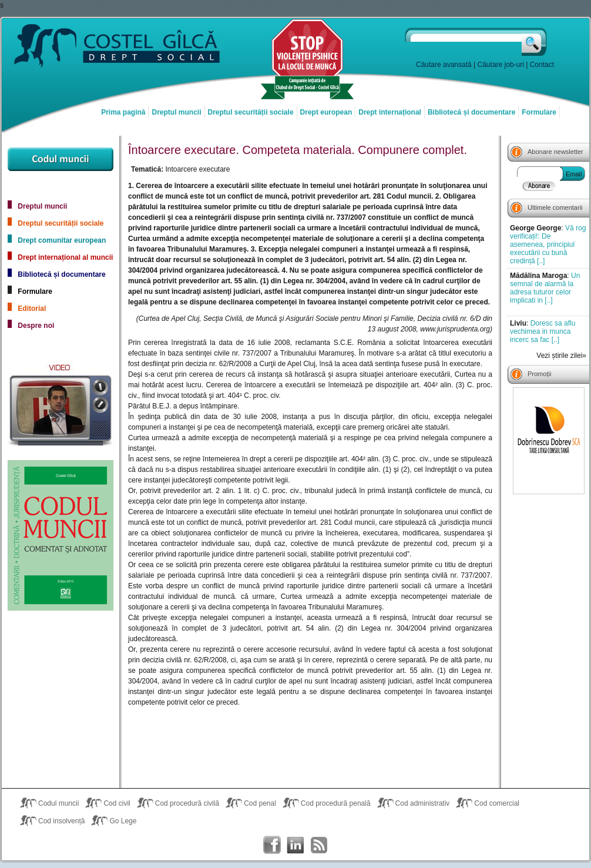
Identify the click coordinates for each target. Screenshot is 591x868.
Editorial (32, 309)
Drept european (326, 112)
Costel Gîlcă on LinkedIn (295, 845)
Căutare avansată (444, 65)
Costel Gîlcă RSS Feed (319, 845)
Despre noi (36, 326)
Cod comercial (497, 803)
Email (574, 174)
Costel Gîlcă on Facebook (272, 845)
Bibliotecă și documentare (471, 112)
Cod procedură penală (336, 803)
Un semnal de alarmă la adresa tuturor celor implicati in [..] (545, 288)
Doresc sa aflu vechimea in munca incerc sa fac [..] (543, 331)
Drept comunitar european (62, 240)
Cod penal (260, 803)
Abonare (539, 186)
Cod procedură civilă (187, 803)
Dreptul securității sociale (251, 112)
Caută (535, 42)
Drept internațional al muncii (65, 257)
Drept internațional (390, 112)
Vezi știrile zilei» (561, 356)
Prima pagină (123, 112)
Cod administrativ (423, 803)
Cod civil (117, 803)
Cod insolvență (61, 821)
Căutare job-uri (501, 65)
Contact (542, 65)
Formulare (539, 112)
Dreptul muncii (176, 112)
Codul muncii (58, 803)
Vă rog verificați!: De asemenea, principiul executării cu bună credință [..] (548, 244)
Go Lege (123, 821)
